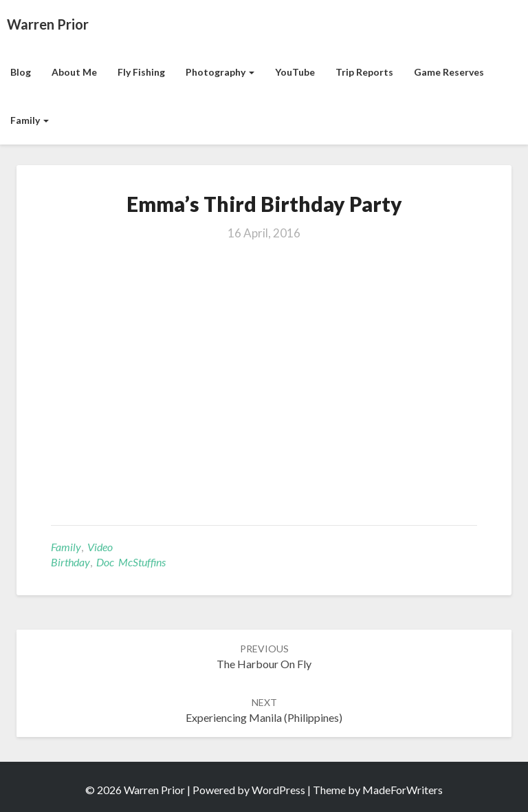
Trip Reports (364, 72)
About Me (74, 72)
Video (100, 547)
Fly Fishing (141, 72)
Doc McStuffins (131, 562)
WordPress (278, 790)
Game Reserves (449, 72)
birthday (70, 562)
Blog (21, 72)
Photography (220, 72)
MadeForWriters (403, 790)
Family (30, 120)
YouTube (295, 72)
